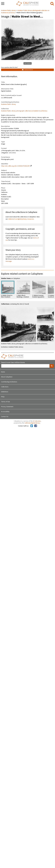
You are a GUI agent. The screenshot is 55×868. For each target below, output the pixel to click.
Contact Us (5, 417)
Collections (5, 387)
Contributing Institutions (9, 382)
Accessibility (5, 412)
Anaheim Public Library (9, 10)
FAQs (3, 397)
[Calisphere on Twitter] (32, 426)
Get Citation (28, 63)
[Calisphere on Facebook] (36, 426)
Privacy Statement (7, 407)
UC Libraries (37, 421)
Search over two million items (13, 363)
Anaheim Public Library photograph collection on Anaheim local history (24, 111)
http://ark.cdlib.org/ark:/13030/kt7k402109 (15, 166)
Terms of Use (6, 402)
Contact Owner (27, 70)
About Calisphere (7, 377)
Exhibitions (5, 392)
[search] (52, 4)
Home (3, 372)
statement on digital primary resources (21, 219)
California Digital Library (32, 423)
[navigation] (3, 4)
